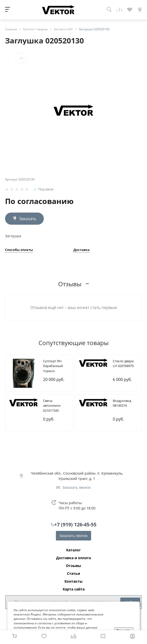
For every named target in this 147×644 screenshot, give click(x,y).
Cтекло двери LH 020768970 (123, 364)
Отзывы (73, 566)
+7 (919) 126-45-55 (75, 524)
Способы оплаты (19, 250)
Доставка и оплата (73, 558)
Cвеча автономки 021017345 (52, 406)
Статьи (73, 574)
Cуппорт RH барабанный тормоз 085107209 (53, 368)
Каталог (73, 550)
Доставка (82, 250)
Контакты (73, 581)
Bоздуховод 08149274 (122, 403)
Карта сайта (74, 589)
